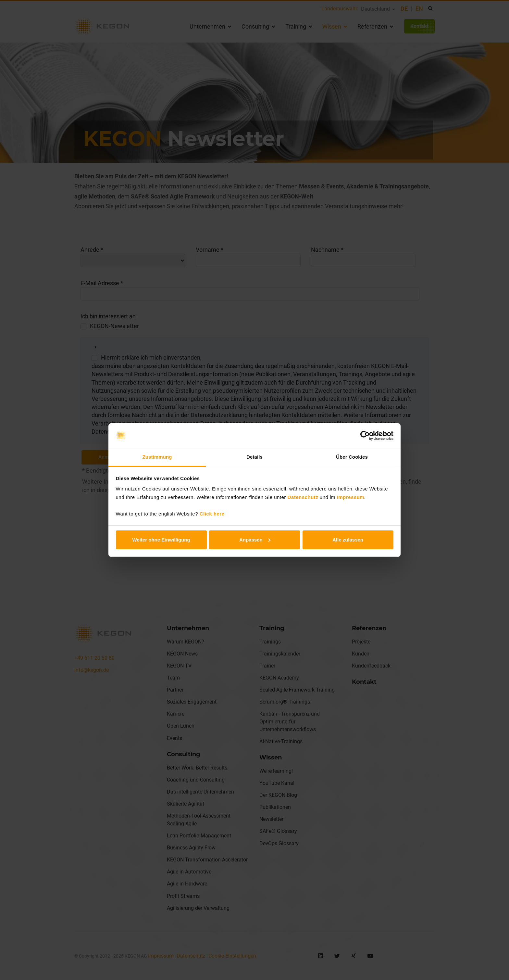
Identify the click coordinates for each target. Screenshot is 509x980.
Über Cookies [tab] (352, 457)
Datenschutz (303, 497)
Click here (212, 514)
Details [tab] (255, 457)
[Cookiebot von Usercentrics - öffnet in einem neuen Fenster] (365, 436)
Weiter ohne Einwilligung (161, 540)
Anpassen (255, 540)
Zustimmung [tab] (157, 457)
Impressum (351, 497)
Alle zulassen (348, 540)
